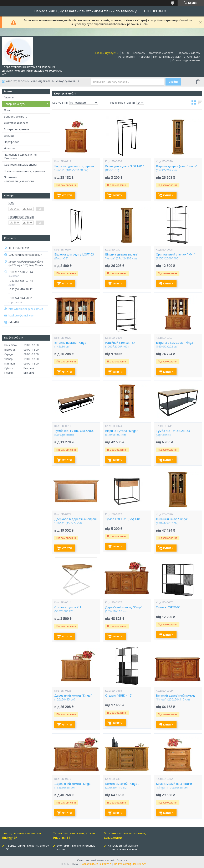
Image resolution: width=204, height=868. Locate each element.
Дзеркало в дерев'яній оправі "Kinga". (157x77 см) (75, 521)
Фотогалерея (126, 57)
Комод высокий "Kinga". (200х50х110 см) (122, 786)
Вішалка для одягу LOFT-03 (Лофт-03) (74, 256)
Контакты (139, 53)
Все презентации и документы (24, 171)
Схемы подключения (186, 60)
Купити (67, 195)
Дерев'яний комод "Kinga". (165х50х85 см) (73, 786)
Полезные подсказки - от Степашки (177, 57)
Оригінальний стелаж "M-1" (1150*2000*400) (175, 256)
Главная (9, 97)
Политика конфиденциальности (19, 179)
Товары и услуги (105, 53)
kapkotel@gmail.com (21, 316)
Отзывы (9, 136)
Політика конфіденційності (130, 864)
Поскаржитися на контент (96, 864)
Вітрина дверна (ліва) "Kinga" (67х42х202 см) (177, 168)
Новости (144, 57)
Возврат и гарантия (17, 129)
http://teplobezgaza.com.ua (26, 309)
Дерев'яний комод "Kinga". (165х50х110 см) (124, 609)
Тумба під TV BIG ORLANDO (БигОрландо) (74, 433)
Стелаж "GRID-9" (168, 607)
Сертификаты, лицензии (20, 165)
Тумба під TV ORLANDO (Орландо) (173, 433)
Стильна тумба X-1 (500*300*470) (68, 609)
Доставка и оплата (161, 53)
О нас (126, 53)
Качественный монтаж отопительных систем (123, 847)
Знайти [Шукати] (173, 82)
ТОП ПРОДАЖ (155, 11)
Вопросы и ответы (188, 53)
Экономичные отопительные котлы (76, 847)
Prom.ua (122, 860)
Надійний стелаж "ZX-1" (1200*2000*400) (122, 345)
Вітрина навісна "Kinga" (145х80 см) (71, 345)
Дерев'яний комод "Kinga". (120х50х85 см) (73, 697)
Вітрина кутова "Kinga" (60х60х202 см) (121, 433)
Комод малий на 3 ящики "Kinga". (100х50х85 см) (174, 786)
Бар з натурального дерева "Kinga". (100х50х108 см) (74, 168)
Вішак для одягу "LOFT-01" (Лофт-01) (124, 168)
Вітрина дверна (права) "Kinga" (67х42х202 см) (122, 256)
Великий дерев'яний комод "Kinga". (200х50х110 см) (175, 697)
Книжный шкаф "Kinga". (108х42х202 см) (172, 521)
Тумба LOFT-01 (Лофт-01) (123, 519)
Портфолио (12, 142)
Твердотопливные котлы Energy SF (28, 847)
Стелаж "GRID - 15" (119, 696)
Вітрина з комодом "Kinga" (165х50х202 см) (175, 345)
